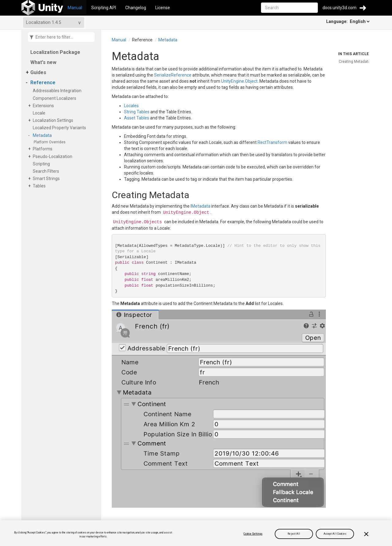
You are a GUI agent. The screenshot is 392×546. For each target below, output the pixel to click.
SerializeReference (173, 75)
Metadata (43, 135)
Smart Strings (47, 179)
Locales (131, 106)
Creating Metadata (354, 62)
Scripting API (104, 8)
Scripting (42, 164)
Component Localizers (56, 98)
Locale (40, 113)
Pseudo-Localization (54, 156)
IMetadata (200, 206)
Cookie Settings (253, 534)
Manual (75, 8)
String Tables (137, 112)
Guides (38, 72)
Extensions (44, 106)
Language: (348, 21)
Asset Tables (137, 118)
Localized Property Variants (60, 128)
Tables (40, 186)
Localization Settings (54, 120)
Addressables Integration (58, 91)
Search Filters (47, 171)
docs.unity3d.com (339, 8)
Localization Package (55, 52)
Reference (43, 83)
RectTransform (272, 142)
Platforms (44, 149)
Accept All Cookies (335, 534)
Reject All (294, 534)
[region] (196, 533)
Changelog (136, 8)
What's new (43, 62)
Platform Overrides (51, 142)
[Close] (366, 534)
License (163, 8)
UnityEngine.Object (239, 81)
